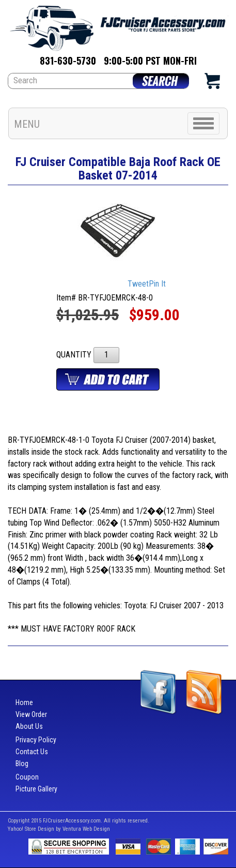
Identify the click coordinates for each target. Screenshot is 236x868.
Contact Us (32, 752)
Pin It (157, 284)
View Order (31, 714)
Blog (22, 764)
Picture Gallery (36, 789)
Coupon (27, 777)
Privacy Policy (36, 740)
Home (24, 702)
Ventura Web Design (86, 829)
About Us (29, 726)
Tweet (138, 284)
